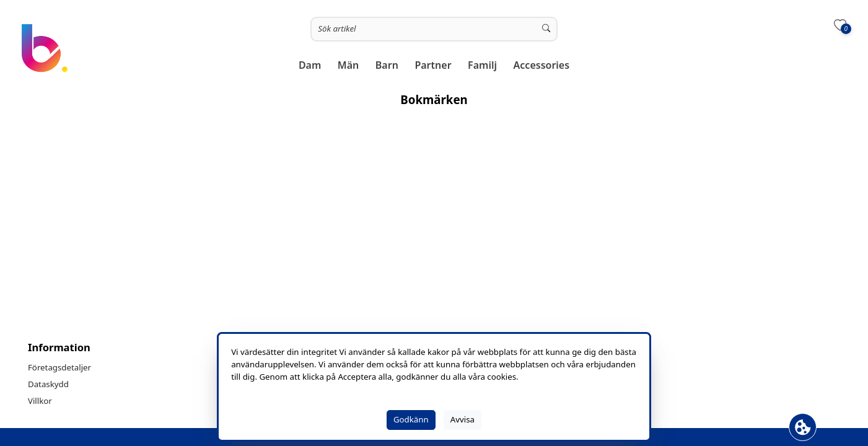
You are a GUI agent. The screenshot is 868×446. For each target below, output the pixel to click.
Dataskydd (48, 384)
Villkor (40, 401)
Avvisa (462, 419)
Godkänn (411, 419)
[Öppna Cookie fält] (803, 427)
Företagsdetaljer (59, 367)
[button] (310, 65)
